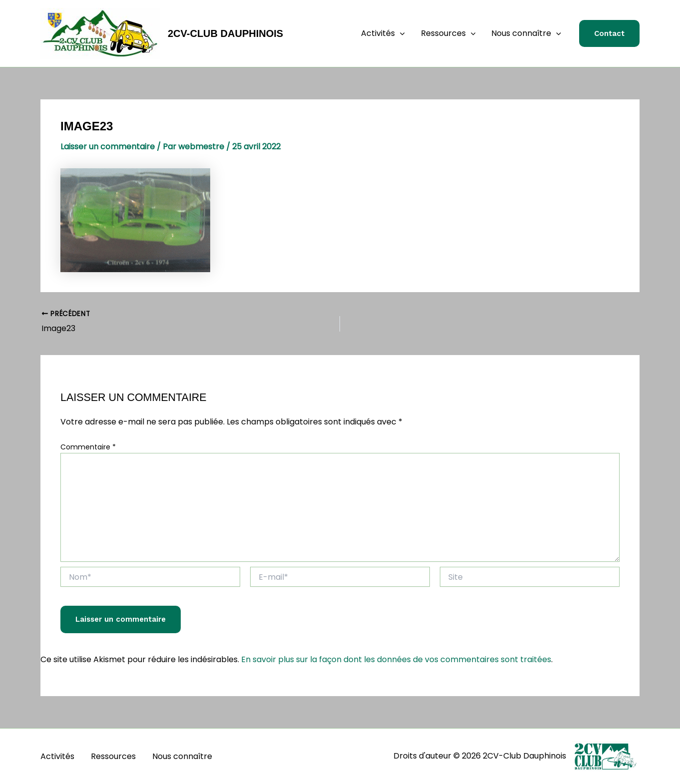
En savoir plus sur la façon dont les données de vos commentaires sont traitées (396, 659)
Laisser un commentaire (108, 147)
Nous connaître (526, 33)
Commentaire (88, 447)
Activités (383, 33)
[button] (609, 34)
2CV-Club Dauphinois (225, 33)
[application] (400, 33)
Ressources (448, 33)
